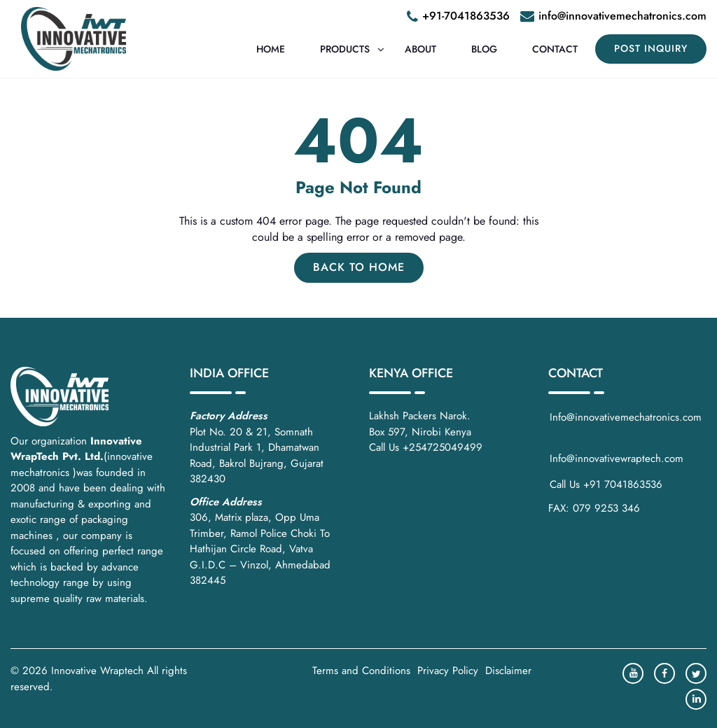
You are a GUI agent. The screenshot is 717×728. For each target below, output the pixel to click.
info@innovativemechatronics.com (622, 16)
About (420, 49)
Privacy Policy (448, 671)
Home (271, 49)
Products (345, 49)
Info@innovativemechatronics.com (627, 425)
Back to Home (359, 267)
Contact (555, 49)
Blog (484, 49)
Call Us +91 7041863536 (606, 484)
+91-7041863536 (466, 16)
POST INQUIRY (651, 48)
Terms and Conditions (361, 671)
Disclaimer (508, 671)
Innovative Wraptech (97, 671)
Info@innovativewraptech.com (617, 458)
